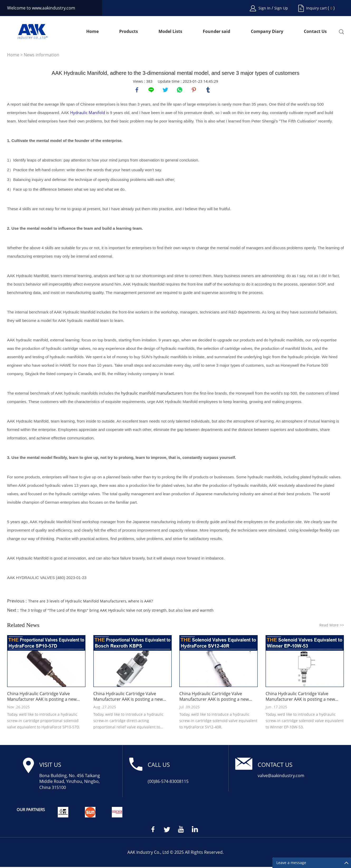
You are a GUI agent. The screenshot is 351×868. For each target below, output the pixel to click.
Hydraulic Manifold (88, 114)
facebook (137, 90)
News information (42, 55)
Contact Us (315, 32)
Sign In (265, 8)
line (152, 90)
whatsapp (180, 90)
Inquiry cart (316, 8)
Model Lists (170, 32)
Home (92, 32)
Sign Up (281, 8)
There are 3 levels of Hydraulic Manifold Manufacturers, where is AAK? (91, 602)
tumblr (209, 90)
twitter (166, 90)
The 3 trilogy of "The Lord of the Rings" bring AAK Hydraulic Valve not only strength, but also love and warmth (117, 611)
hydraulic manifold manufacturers (152, 394)
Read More (332, 626)
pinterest (194, 90)
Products (129, 32)
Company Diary (267, 32)
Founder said (217, 32)
